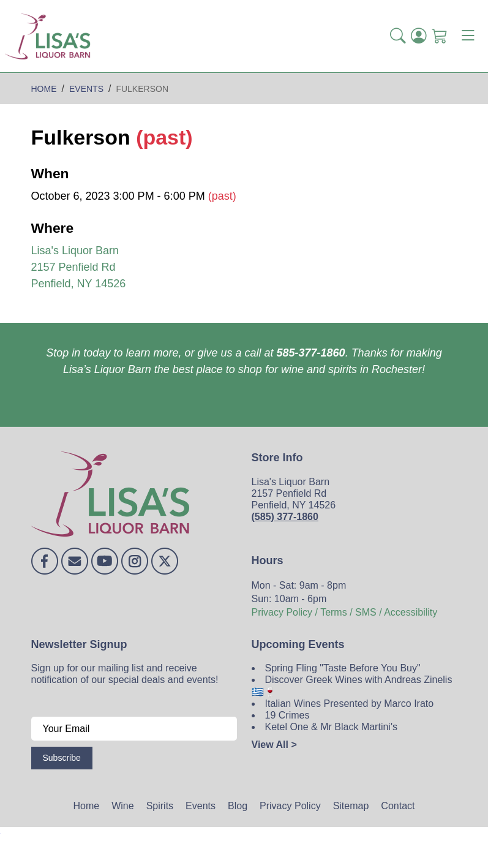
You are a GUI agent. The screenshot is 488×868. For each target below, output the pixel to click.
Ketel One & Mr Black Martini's (331, 727)
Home (87, 806)
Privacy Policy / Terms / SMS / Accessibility (345, 612)
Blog (238, 806)
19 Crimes (287, 715)
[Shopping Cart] (440, 36)
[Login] (419, 36)
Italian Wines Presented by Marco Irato (350, 704)
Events (201, 806)
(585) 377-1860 (285, 517)
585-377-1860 (311, 353)
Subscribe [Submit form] (62, 758)
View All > (274, 745)
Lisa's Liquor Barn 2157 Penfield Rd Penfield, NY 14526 (79, 267)
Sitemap (351, 806)
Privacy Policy (290, 806)
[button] (398, 36)
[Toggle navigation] (468, 36)
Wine (122, 806)
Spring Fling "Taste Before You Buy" (343, 668)
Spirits (160, 806)
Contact (398, 806)
